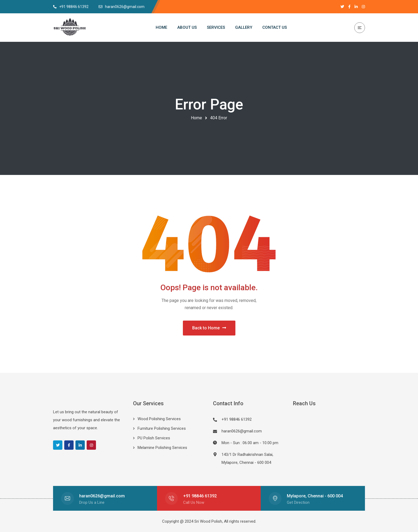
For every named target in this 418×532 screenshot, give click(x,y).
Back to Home (209, 328)
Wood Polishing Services (159, 419)
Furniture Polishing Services (162, 428)
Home (196, 118)
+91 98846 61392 (200, 496)
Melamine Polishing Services (162, 448)
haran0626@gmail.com (242, 431)
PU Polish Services (154, 438)
